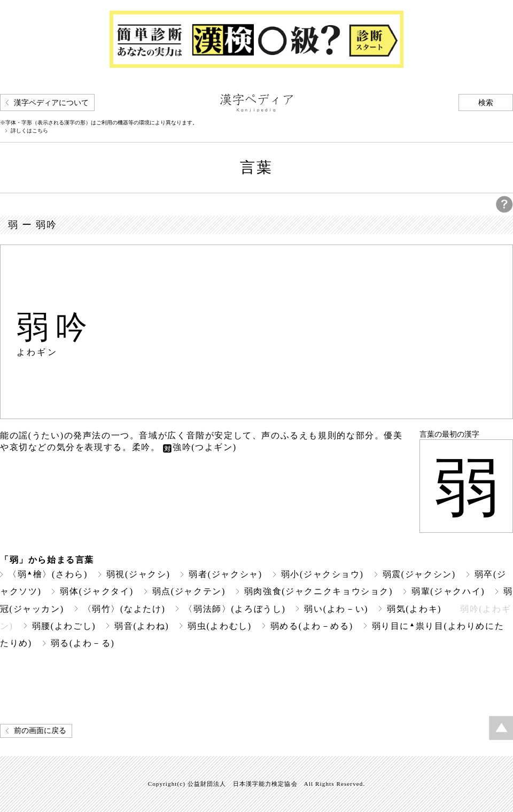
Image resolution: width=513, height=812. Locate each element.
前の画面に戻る (40, 731)
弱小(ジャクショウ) (322, 574)
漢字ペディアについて (51, 103)
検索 (486, 103)
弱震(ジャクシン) (419, 574)
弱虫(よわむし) (220, 626)
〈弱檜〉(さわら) (48, 574)
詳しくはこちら (29, 131)
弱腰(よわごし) (64, 626)
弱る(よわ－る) (83, 643)
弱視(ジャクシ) (138, 574)
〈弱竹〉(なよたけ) (124, 609)
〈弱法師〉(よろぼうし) (235, 609)
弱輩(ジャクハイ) (448, 591)
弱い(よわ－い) (336, 609)
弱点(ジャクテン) (189, 591)
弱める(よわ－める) (312, 626)
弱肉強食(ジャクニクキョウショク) (318, 591)
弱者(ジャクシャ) (225, 574)
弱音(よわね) (142, 626)
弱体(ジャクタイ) (96, 591)
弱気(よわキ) (414, 609)
